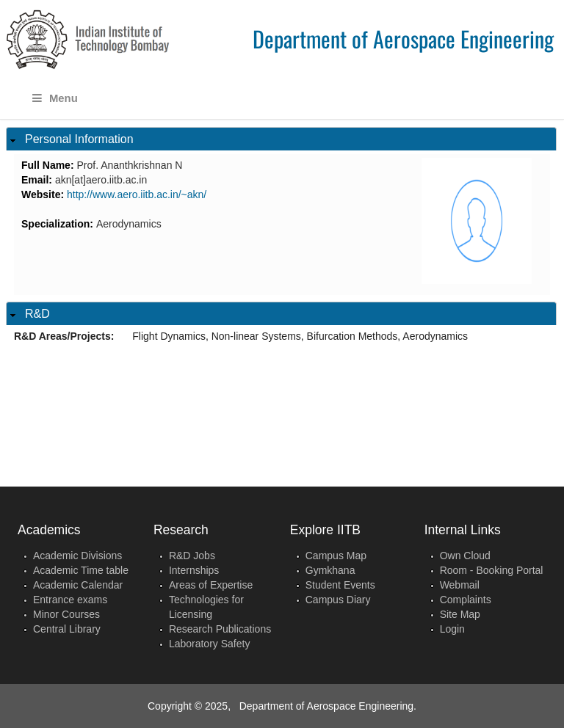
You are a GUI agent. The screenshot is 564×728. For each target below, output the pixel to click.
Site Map (460, 614)
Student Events (340, 585)
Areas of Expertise (211, 585)
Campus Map (336, 556)
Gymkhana (330, 570)
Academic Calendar (78, 585)
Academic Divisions (77, 556)
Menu (55, 98)
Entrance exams (70, 600)
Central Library (67, 629)
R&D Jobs (192, 556)
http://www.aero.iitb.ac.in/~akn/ (137, 194)
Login (452, 629)
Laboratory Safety (210, 644)
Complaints (466, 600)
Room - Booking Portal (492, 570)
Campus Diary (338, 600)
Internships (194, 570)
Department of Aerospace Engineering (403, 39)
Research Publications (220, 629)
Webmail (460, 585)
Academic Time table (81, 570)
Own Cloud (465, 556)
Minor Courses (66, 614)
